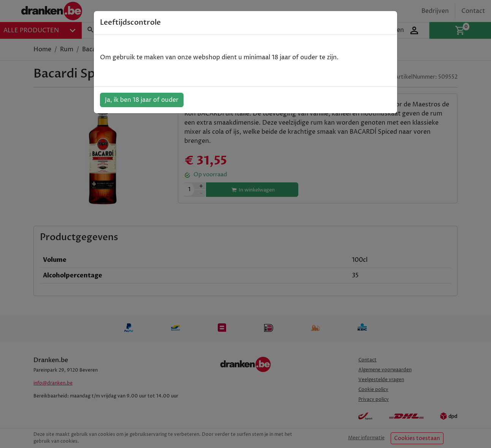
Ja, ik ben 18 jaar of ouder (142, 100)
